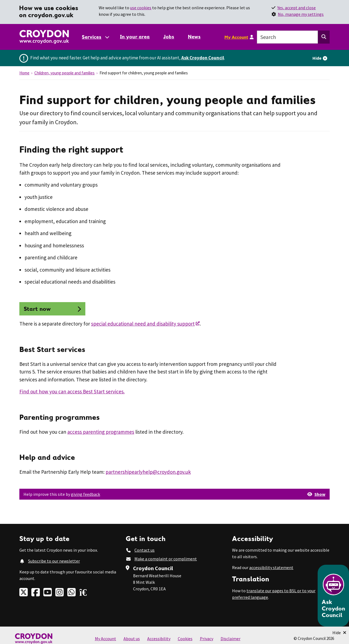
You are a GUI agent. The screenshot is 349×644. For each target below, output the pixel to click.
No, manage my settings (301, 14)
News (194, 37)
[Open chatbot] (333, 596)
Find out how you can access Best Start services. (72, 391)
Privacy (207, 639)
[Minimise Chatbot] (339, 633)
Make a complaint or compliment (166, 559)
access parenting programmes (101, 432)
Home (24, 73)
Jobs (169, 37)
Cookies (185, 639)
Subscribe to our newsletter (54, 561)
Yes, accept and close (297, 8)
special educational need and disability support (143, 324)
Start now (37, 309)
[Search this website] (324, 37)
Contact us (145, 550)
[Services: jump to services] (95, 37)
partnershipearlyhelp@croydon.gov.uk (148, 472)
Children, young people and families (64, 73)
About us (132, 639)
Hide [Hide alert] (317, 58)
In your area (135, 37)
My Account (236, 37)
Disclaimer (231, 639)
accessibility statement (271, 567)
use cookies (141, 8)
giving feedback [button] (85, 494)
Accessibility (159, 639)
